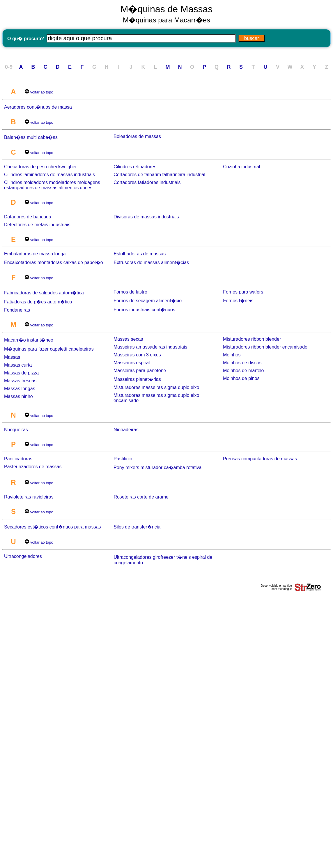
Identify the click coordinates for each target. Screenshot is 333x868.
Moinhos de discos (242, 363)
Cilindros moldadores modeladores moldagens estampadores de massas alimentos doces (52, 185)
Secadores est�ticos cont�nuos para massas (53, 527)
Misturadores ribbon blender (252, 339)
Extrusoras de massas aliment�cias (151, 262)
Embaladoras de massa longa (35, 254)
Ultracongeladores (23, 556)
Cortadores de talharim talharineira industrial (159, 175)
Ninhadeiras (126, 430)
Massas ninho (18, 396)
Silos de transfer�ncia (137, 527)
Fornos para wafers (243, 292)
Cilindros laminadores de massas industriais (49, 175)
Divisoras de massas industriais (146, 217)
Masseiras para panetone (140, 371)
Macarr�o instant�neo (29, 340)
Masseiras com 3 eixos (137, 355)
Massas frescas (20, 381)
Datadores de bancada (28, 217)
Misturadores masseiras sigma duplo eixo (156, 387)
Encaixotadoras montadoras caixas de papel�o (54, 262)
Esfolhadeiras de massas (140, 254)
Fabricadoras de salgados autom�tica (44, 293)
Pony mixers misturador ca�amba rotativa (157, 467)
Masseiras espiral (132, 363)
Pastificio (123, 459)
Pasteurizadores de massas (33, 467)
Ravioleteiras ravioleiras (29, 497)
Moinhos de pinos (241, 378)
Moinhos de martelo (243, 371)
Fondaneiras (17, 310)
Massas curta (18, 365)
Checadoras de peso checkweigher (40, 167)
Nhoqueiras (16, 430)
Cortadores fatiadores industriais (147, 182)
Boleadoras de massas (137, 136)
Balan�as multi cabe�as (31, 137)
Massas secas (128, 339)
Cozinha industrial (241, 167)
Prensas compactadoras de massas (260, 459)
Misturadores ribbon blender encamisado (265, 347)
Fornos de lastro (130, 292)
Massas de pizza (21, 373)
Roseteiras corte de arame (141, 497)
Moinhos (232, 355)
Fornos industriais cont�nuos (144, 310)
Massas (12, 357)
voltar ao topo (42, 92)
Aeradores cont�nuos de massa (38, 107)
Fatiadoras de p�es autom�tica (38, 302)
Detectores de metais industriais (37, 225)
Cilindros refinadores (135, 167)
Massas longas (20, 389)
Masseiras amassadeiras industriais (150, 347)
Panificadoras (18, 459)
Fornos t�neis (238, 301)
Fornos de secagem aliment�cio (148, 301)
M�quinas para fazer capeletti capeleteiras (49, 349)
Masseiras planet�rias (137, 379)
